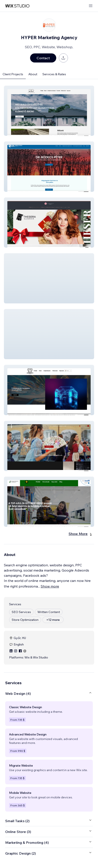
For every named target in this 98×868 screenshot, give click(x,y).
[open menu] (91, 6)
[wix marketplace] (17, 6)
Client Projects (13, 74)
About (33, 74)
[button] (49, 111)
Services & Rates (54, 74)
